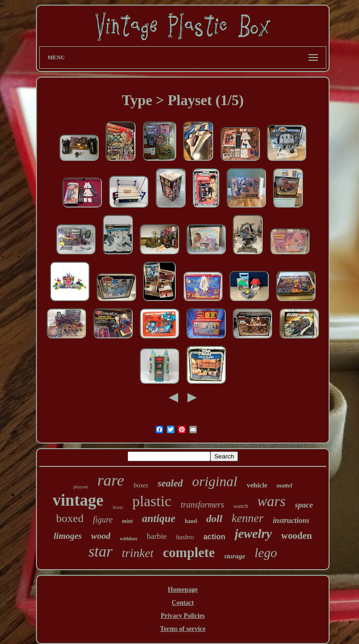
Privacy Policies (183, 616)
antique (159, 519)
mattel (284, 485)
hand (191, 521)
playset (81, 487)
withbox (129, 538)
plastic (152, 501)
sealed (170, 483)
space (304, 505)
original (215, 481)
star (100, 551)
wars (272, 501)
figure (103, 520)
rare (111, 480)
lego (266, 553)
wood (101, 536)
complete (189, 552)
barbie (157, 536)
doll (214, 519)
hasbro (185, 537)
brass (118, 507)
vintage (78, 500)
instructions (291, 520)
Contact (183, 603)
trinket (138, 553)
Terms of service (183, 629)
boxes (141, 485)
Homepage (183, 590)
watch (241, 506)
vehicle (257, 485)
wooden (297, 536)
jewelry (253, 534)
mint (127, 521)
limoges (68, 536)
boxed (70, 518)
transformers (202, 505)
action (214, 537)
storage (235, 556)
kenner (248, 518)
